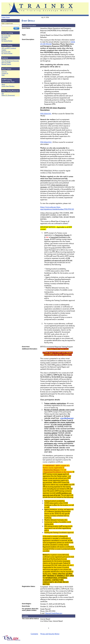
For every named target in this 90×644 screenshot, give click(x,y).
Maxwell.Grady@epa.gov (54, 613)
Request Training (6, 64)
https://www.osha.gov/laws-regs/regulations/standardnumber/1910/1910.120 (57, 208)
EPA (3, 94)
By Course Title (6, 36)
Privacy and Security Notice (50, 634)
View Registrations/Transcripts (10, 61)
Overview (4, 72)
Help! (3, 75)
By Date (4, 39)
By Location (5, 37)
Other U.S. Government (8, 95)
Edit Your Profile (6, 62)
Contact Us (5, 73)
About (3, 84)
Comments (34, 634)
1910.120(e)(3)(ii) (46, 142)
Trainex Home (6, 17)
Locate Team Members (8, 86)
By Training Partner (7, 41)
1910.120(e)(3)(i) (46, 114)
